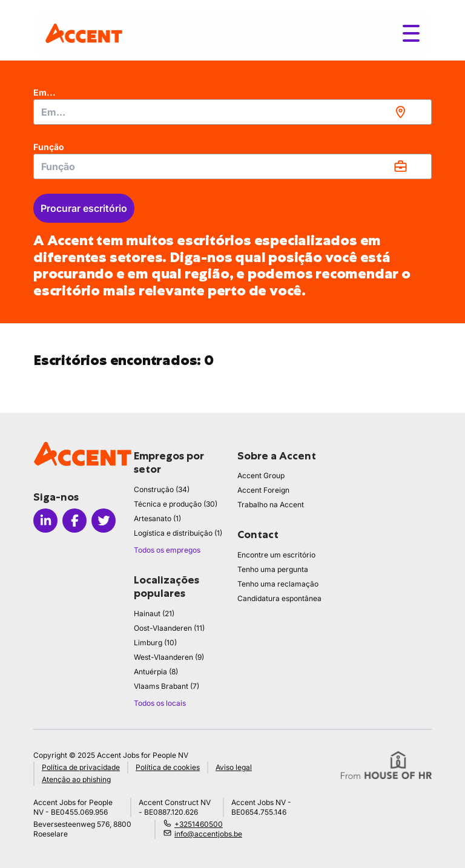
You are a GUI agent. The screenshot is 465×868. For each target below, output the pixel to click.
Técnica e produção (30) (176, 504)
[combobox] (232, 112)
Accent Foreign (263, 490)
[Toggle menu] (411, 33)
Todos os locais (160, 703)
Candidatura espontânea (279, 598)
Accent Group (261, 475)
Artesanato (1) (157, 518)
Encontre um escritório (276, 555)
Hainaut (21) (154, 613)
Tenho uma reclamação (278, 584)
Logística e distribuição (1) (178, 533)
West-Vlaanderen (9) (169, 657)
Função (49, 147)
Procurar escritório (84, 208)
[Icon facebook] (74, 521)
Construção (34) (162, 489)
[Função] (232, 166)
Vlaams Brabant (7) (167, 686)
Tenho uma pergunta (273, 569)
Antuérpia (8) (156, 672)
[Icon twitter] (104, 521)
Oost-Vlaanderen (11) (169, 628)
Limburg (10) (155, 643)
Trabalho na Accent (271, 505)
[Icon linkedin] (45, 521)
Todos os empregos (167, 550)
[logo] (84, 33)
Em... (45, 92)
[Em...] (232, 112)
